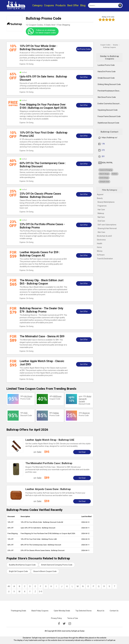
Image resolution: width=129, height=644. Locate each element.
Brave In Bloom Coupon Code (45, 571)
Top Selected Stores (84, 611)
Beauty (100, 198)
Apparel (100, 194)
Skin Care (101, 232)
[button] (120, 5)
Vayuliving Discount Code (108, 110)
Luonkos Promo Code (106, 65)
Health (100, 243)
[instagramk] (70, 624)
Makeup (101, 213)
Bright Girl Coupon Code (18, 571)
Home (99, 247)
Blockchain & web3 (104, 236)
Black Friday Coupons (40, 611)
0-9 (41, 592)
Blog (83, 5)
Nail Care (101, 217)
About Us (101, 611)
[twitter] (64, 624)
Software (101, 255)
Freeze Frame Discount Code (109, 116)
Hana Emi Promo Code (107, 72)
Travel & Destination (105, 259)
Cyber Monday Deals (62, 611)
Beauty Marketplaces (106, 202)
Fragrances (102, 206)
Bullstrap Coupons (110, 47)
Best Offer (73, 5)
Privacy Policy (56, 618)
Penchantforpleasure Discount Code (110, 91)
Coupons (49, 5)
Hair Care (101, 210)
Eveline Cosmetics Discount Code (110, 104)
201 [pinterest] (103, 156)
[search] (102, 5)
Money (100, 251)
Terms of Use (73, 618)
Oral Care (101, 221)
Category (37, 5)
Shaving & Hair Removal (107, 228)
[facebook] (59, 624)
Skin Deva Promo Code (107, 97)
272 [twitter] (103, 150)
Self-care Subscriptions (107, 225)
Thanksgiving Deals (18, 611)
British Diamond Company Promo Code (57, 565)
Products (61, 5)
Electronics (101, 240)
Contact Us (114, 611)
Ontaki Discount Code (106, 78)
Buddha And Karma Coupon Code (22, 565)
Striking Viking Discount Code (109, 84)
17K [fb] (103, 144)
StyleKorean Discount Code (108, 123)
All (9, 586)
